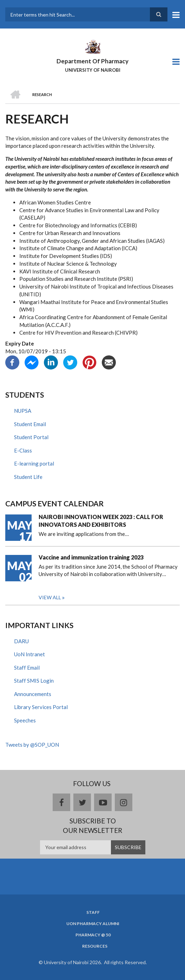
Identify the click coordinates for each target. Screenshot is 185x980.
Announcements (33, 694)
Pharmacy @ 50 (93, 935)
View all (50, 597)
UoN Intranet (29, 654)
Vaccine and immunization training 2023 (91, 557)
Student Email (30, 424)
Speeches (25, 720)
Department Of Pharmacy (92, 61)
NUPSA (23, 411)
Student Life (28, 477)
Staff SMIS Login (34, 681)
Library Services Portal (41, 707)
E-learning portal (34, 463)
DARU (21, 641)
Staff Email (27, 668)
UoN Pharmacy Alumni (93, 924)
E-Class (23, 450)
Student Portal (31, 437)
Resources (95, 946)
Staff (93, 912)
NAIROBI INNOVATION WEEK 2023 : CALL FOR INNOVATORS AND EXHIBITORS (101, 521)
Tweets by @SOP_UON (32, 745)
